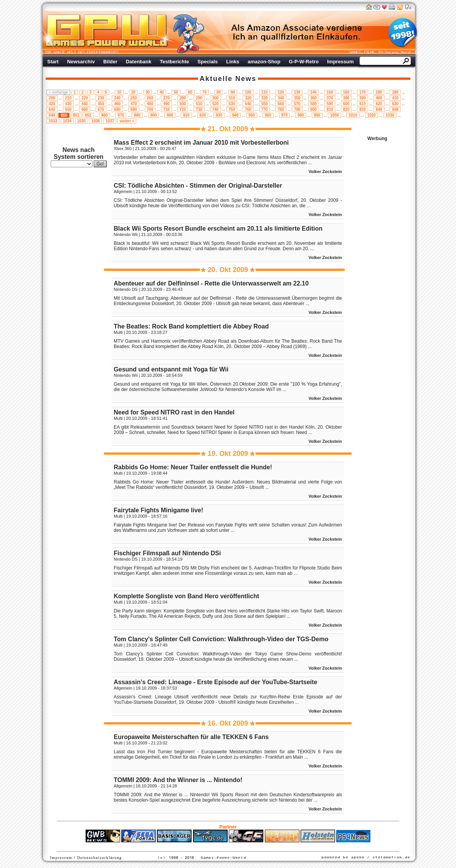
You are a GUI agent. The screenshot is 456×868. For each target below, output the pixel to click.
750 (232, 110)
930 (219, 115)
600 (346, 104)
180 (379, 92)
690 (134, 110)
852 (88, 115)
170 (363, 92)
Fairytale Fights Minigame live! (158, 510)
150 (330, 92)
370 (330, 98)
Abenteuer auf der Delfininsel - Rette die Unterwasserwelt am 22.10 (211, 283)
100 (248, 92)
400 (379, 98)
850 (64, 115)
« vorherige (58, 92)
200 (52, 98)
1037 (110, 121)
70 (204, 92)
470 (134, 104)
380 (346, 98)
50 (176, 92)
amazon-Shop (264, 62)
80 (219, 92)
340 (281, 98)
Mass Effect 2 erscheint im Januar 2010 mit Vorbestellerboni (201, 143)
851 (76, 115)
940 (235, 115)
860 (105, 115)
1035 (81, 121)
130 (297, 92)
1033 (53, 121)
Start (53, 62)
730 (199, 110)
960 (268, 115)
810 (330, 110)
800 (314, 110)
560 (281, 104)
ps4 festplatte (190, 846)
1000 (334, 115)
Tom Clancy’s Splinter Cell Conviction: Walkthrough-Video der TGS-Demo (221, 639)
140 (313, 92)
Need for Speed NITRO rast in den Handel (174, 412)
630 (395, 104)
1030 (390, 115)
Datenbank (139, 62)
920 (203, 115)
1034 (67, 121)
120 (281, 92)
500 (183, 104)
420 (52, 104)
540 (248, 104)
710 (166, 110)
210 (69, 98)
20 (133, 92)
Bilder (110, 62)
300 (216, 98)
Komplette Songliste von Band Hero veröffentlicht (186, 596)
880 (137, 115)
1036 (96, 121)
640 (52, 110)
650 (69, 110)
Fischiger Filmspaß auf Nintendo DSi (167, 553)
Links (233, 62)
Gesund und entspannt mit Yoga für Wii (171, 369)
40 (162, 92)
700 (150, 110)
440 (85, 104)
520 (216, 104)
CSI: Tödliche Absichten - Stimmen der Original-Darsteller (198, 186)
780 (281, 110)
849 (52, 115)
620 (379, 104)
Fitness (215, 846)
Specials (208, 62)
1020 (372, 115)
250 (134, 98)
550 (265, 104)
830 (363, 110)
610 (363, 104)
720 (183, 110)
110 (265, 92)
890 (154, 115)
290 (199, 98)
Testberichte (174, 62)
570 (297, 104)
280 (183, 98)
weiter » (127, 121)
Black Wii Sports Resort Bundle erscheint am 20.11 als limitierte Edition (218, 229)
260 (150, 98)
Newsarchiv (81, 62)
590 (330, 104)
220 (85, 98)
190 (395, 92)
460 (117, 104)
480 (150, 104)
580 (314, 104)
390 (363, 98)
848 (395, 110)
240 (117, 98)
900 (170, 115)
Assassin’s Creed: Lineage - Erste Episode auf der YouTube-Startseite (215, 682)
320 (248, 98)
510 (199, 104)
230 (101, 98)
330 (265, 98)
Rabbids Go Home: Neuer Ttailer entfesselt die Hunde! (193, 467)
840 (379, 110)
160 (346, 92)
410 (395, 98)
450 (101, 104)
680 (117, 110)
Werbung (297, 33)
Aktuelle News (228, 79)
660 (85, 110)
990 (317, 115)
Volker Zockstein (325, 172)
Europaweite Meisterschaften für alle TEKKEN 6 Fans (191, 737)
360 (314, 98)
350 (297, 98)
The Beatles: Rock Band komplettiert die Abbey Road (191, 326)
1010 (353, 115)
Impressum (340, 62)
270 (166, 98)
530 (232, 104)
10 (119, 92)
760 (248, 110)
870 (121, 115)
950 (252, 115)
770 (265, 110)
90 (233, 92)
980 (301, 115)
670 (101, 110)
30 (148, 92)
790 (297, 110)
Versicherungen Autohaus (252, 846)
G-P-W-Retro (304, 62)
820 (346, 110)
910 (186, 115)
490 (166, 104)
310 (232, 98)
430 (69, 104)
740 (216, 110)
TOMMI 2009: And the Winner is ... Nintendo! (178, 780)
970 (285, 115)
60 (190, 92)
